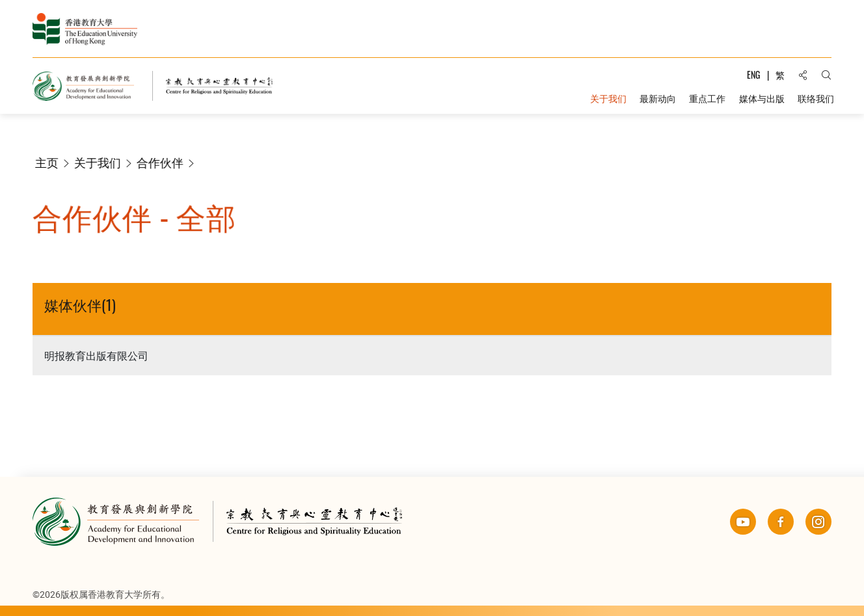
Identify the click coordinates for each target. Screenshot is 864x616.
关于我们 (101, 163)
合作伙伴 (164, 163)
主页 (51, 163)
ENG (753, 74)
